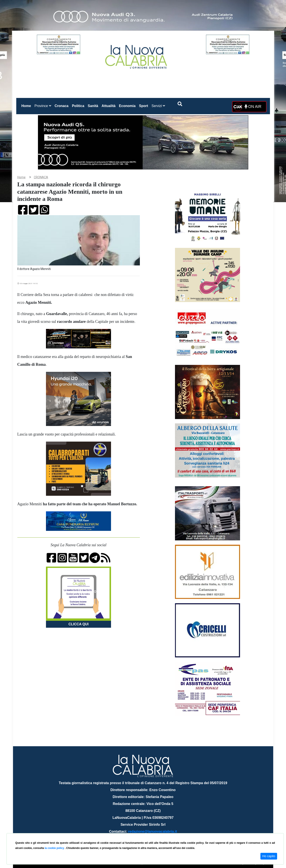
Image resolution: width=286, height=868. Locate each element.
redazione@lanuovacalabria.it (153, 831)
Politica (78, 106)
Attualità (109, 106)
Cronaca (62, 106)
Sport (144, 106)
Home (27, 105)
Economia (127, 106)
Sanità (93, 106)
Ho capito (269, 856)
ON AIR (253, 107)
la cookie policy (55, 848)
